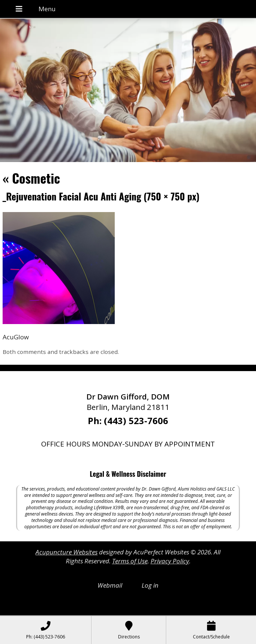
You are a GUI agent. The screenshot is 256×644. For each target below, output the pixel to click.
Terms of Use (130, 561)
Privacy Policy (170, 561)
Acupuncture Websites (67, 552)
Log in (150, 585)
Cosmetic (31, 178)
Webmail (110, 585)
